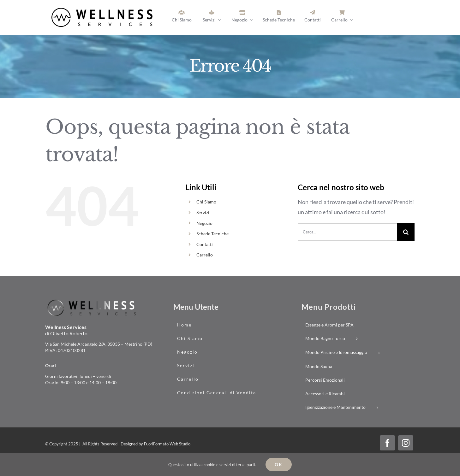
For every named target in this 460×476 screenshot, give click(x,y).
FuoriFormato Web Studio (167, 444)
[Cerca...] (347, 232)
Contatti (205, 244)
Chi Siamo (206, 202)
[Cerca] (406, 232)
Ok (279, 464)
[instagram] (406, 443)
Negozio (204, 223)
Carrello (205, 255)
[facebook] (387, 443)
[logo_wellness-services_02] (93, 301)
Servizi (203, 212)
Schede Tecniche (212, 234)
